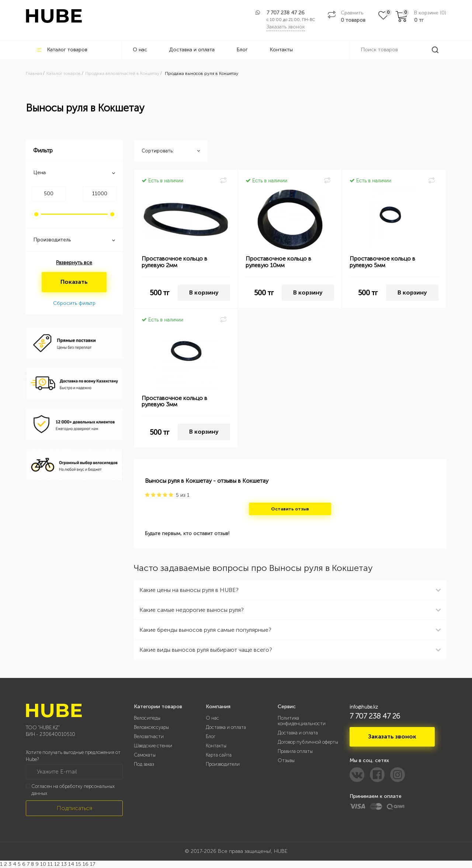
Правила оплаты (295, 751)
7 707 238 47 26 (286, 13)
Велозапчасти (149, 736)
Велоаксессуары (151, 727)
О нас (140, 50)
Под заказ (144, 764)
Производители (223, 764)
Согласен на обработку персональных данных (73, 790)
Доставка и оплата (192, 50)
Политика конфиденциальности (302, 721)
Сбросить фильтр (74, 303)
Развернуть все (74, 263)
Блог (242, 50)
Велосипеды (147, 718)
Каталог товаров (62, 50)
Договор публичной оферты (308, 742)
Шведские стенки (153, 746)
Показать (74, 282)
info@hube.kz (364, 707)
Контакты (281, 50)
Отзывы (286, 760)
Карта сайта (219, 755)
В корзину (204, 292)
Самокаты (145, 755)
